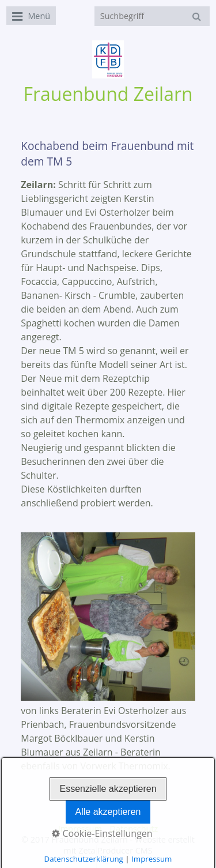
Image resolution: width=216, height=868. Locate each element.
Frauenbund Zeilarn (108, 94)
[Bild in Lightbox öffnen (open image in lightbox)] (108, 616)
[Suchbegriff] (152, 16)
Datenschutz (134, 828)
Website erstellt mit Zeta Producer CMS (129, 845)
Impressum (80, 828)
